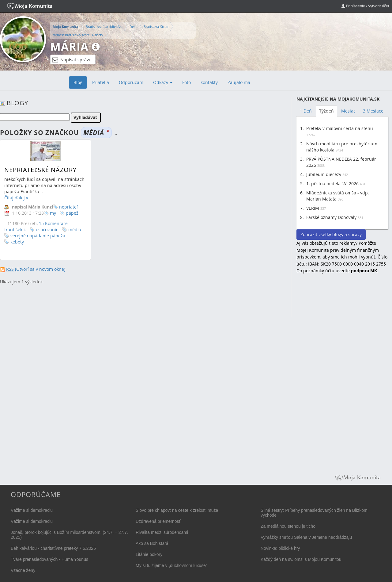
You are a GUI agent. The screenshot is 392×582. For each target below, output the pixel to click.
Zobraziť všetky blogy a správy (331, 234)
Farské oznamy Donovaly (331, 217)
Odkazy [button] (163, 82)
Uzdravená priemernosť (158, 521)
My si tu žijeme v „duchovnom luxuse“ (171, 565)
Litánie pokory (149, 554)
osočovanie (47, 230)
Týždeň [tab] (326, 111)
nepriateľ (68, 207)
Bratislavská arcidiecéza (104, 27)
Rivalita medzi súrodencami (162, 532)
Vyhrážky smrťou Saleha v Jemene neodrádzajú (306, 537)
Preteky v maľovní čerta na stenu (340, 128)
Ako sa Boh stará (152, 543)
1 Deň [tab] (306, 111)
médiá (75, 230)
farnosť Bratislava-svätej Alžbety (78, 35)
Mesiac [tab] (348, 111)
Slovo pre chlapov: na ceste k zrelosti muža (177, 510)
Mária (69, 46)
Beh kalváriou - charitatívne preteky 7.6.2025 (53, 548)
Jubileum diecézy (324, 174)
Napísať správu (72, 60)
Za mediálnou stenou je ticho (288, 526)
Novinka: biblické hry (280, 548)
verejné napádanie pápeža (38, 236)
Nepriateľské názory (40, 170)
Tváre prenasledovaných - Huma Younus (49, 559)
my (53, 213)
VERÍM (313, 208)
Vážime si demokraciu (32, 510)
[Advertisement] (342, 378)
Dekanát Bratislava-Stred (149, 27)
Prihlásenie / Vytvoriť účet (365, 6)
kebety (17, 242)
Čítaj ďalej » (16, 198)
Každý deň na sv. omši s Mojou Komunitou (301, 559)
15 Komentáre (53, 223)
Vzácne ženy (23, 570)
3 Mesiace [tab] (373, 111)
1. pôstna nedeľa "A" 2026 (332, 184)
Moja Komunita (66, 27)
